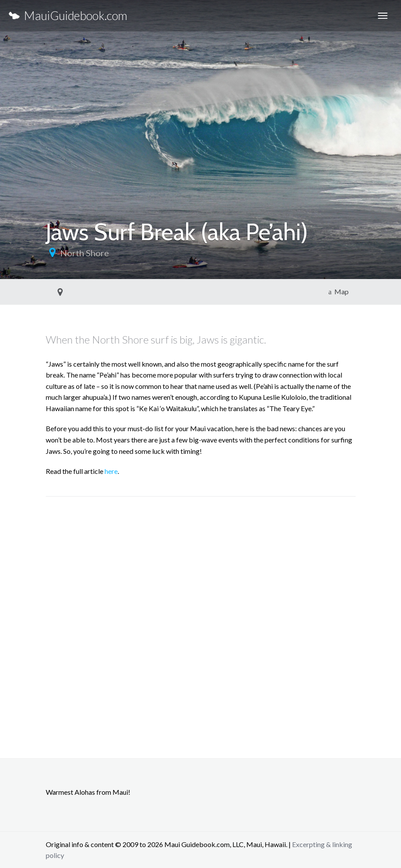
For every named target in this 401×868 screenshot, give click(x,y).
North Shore (85, 253)
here (111, 471)
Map (338, 291)
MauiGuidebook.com (68, 15)
